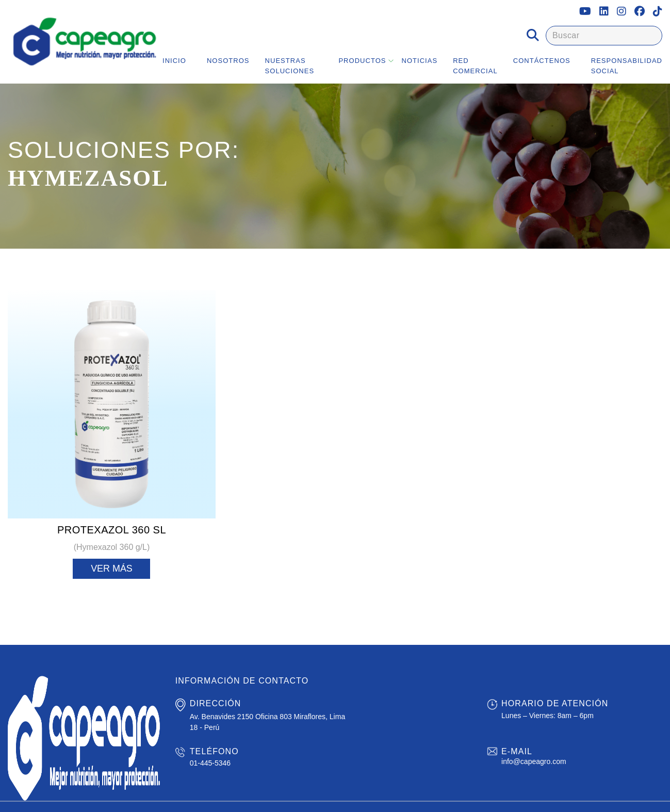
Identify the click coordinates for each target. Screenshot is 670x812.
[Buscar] (604, 36)
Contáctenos (542, 61)
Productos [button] (362, 61)
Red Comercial (475, 66)
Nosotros (228, 61)
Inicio (174, 61)
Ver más (112, 569)
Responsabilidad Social (627, 66)
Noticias (420, 61)
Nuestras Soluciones (290, 66)
